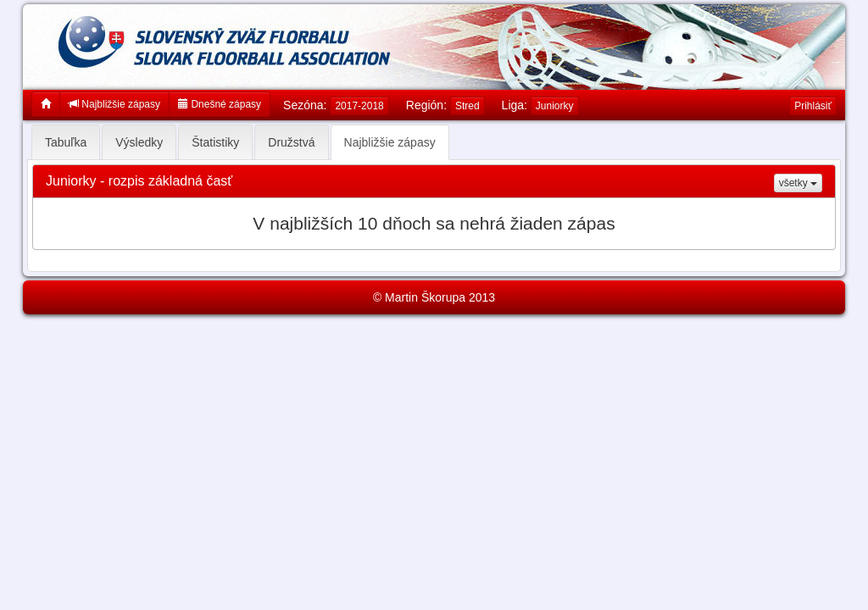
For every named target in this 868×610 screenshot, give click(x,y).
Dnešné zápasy (220, 104)
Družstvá (291, 142)
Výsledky (139, 142)
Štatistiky (215, 142)
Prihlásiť (813, 106)
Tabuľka (66, 142)
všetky (798, 183)
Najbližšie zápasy (114, 104)
